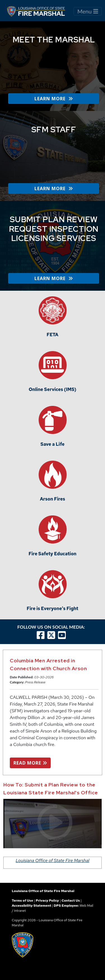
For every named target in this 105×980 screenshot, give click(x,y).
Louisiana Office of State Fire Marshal (53, 860)
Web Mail (86, 906)
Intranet (20, 911)
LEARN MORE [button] (54, 99)
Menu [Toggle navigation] (88, 11)
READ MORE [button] (30, 763)
